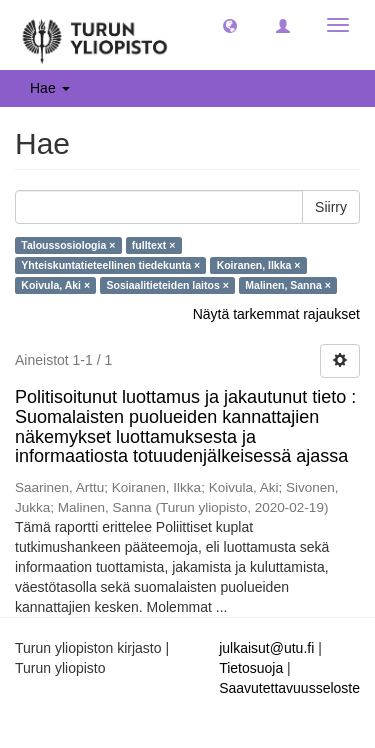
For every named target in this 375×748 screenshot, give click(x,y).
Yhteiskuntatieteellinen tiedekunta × (110, 265)
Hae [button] (50, 88)
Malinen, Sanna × (287, 285)
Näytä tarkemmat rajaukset (276, 314)
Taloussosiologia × (68, 245)
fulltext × (153, 245)
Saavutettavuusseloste (289, 688)
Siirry (331, 207)
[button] (230, 25)
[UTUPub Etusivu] (95, 35)
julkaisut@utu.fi (266, 648)
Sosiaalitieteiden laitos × (168, 285)
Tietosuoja (251, 668)
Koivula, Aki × (55, 285)
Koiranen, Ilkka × (259, 265)
